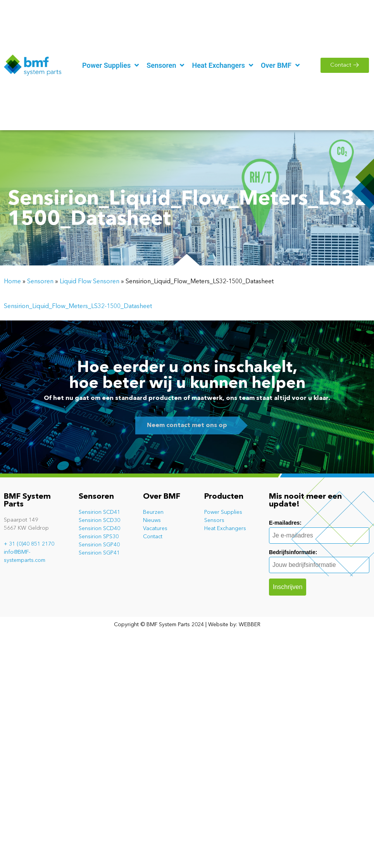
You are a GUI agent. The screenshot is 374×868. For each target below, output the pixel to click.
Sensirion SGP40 (99, 545)
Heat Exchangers (225, 529)
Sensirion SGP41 (99, 553)
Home (12, 282)
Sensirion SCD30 (99, 520)
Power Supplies (223, 512)
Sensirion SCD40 (99, 529)
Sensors (214, 520)
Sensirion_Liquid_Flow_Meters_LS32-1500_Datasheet (78, 307)
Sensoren (40, 282)
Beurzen (153, 512)
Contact (153, 537)
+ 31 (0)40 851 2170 (29, 544)
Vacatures (155, 529)
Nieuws (152, 520)
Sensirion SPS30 (99, 537)
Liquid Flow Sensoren (90, 282)
